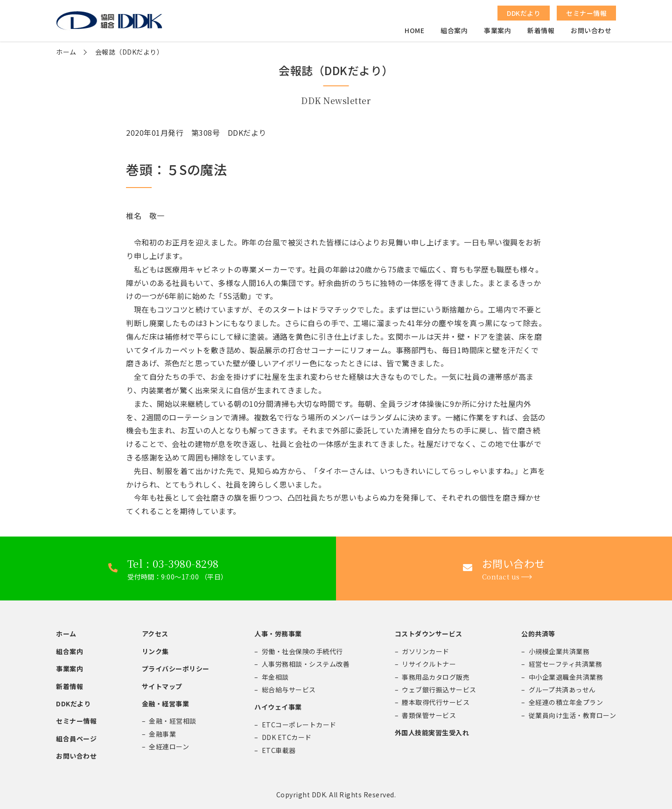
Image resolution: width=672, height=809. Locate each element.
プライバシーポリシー (176, 669)
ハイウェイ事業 (278, 707)
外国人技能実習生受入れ (432, 732)
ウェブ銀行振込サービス (439, 690)
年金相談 (275, 677)
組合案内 (454, 31)
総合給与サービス (289, 690)
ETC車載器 (279, 750)
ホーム (66, 52)
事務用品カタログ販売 (436, 677)
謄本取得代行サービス (436, 702)
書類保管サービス (429, 715)
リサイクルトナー (429, 664)
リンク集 (155, 651)
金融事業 (162, 734)
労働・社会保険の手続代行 (302, 651)
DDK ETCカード (287, 737)
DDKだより (73, 704)
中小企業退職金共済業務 (566, 677)
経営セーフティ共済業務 (566, 664)
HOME (414, 31)
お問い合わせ (591, 31)
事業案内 (497, 31)
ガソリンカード (426, 651)
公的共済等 (538, 634)
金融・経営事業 (166, 704)
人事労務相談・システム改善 (306, 664)
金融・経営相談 (173, 721)
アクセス (155, 634)
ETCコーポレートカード (299, 725)
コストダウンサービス (429, 634)
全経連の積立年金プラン (566, 702)
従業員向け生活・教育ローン (573, 715)
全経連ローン (169, 746)
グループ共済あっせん (562, 690)
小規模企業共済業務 (559, 651)
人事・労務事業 (278, 634)
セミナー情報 (76, 721)
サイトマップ (162, 686)
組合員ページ (76, 739)
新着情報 (541, 31)
